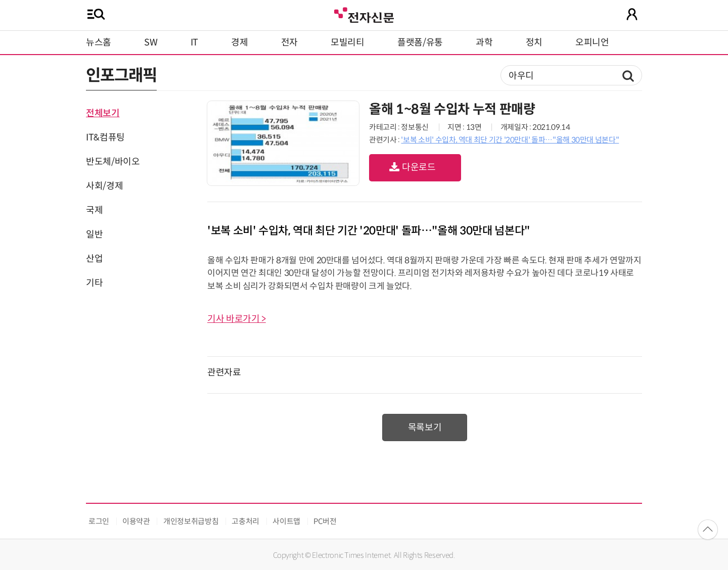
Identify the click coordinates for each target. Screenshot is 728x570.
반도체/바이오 (113, 162)
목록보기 (425, 428)
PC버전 (325, 521)
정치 (534, 42)
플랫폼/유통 (420, 42)
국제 (94, 210)
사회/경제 (104, 186)
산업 (94, 259)
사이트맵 (286, 521)
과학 (484, 42)
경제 (239, 42)
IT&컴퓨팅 (105, 137)
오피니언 (592, 42)
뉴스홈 (99, 42)
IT (194, 42)
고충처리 (245, 521)
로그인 (99, 521)
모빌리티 (348, 42)
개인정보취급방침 (191, 521)
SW (151, 42)
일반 (94, 234)
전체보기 (103, 113)
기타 (94, 283)
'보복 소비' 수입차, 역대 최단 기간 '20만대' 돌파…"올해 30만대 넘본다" (510, 140)
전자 (289, 42)
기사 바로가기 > (237, 319)
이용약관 (136, 521)
